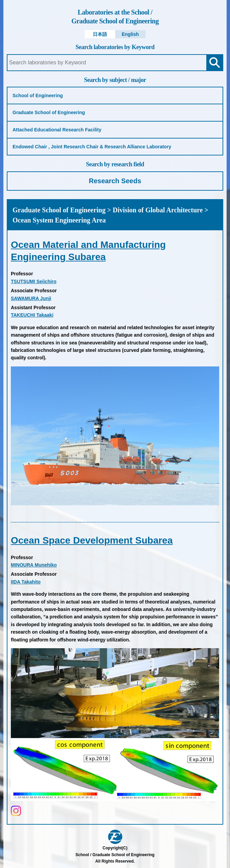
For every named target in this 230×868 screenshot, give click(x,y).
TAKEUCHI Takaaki (32, 315)
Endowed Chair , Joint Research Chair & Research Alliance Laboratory (92, 147)
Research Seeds (115, 181)
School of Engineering (38, 96)
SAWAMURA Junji (31, 298)
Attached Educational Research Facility (57, 130)
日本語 (100, 34)
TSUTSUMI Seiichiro (34, 281)
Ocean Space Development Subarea (92, 540)
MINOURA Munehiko (34, 565)
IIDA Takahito (26, 582)
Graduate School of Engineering (115, 16)
